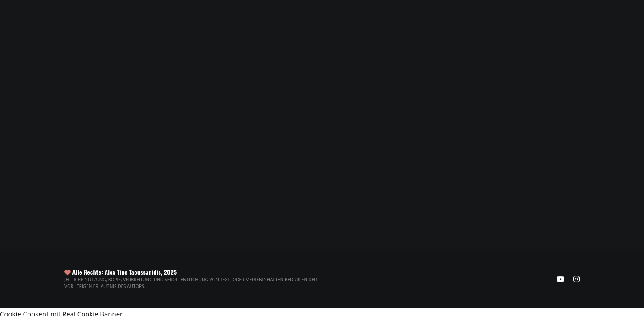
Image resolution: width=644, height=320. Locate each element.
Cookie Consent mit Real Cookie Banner (61, 314)
